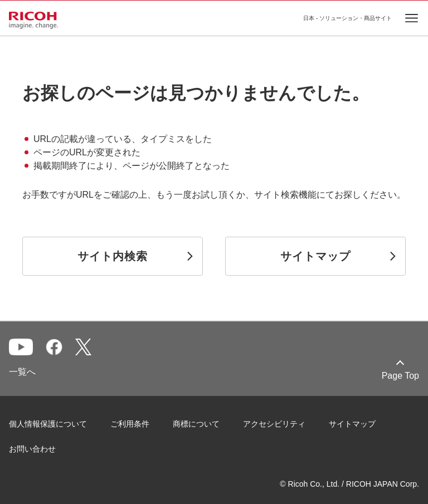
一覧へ (22, 372)
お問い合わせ (32, 449)
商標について (196, 424)
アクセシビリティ (274, 424)
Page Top (400, 376)
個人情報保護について (48, 424)
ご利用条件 (130, 424)
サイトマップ (352, 424)
